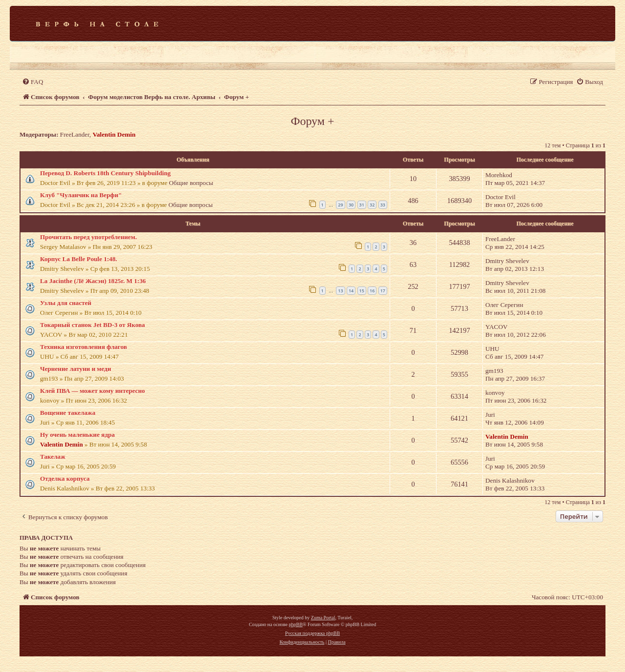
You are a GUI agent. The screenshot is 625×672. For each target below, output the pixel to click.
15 (362, 291)
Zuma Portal (323, 618)
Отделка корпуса (65, 479)
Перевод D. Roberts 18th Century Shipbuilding (105, 173)
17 (383, 291)
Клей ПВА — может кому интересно (93, 391)
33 (383, 205)
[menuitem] (32, 82)
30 (351, 205)
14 (351, 291)
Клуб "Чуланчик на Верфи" (81, 195)
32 (372, 205)
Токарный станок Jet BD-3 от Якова (93, 325)
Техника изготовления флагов (83, 347)
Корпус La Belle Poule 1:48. (79, 259)
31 (362, 205)
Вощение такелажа (68, 413)
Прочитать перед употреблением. (88, 237)
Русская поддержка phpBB (312, 633)
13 (340, 291)
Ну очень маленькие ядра (77, 435)
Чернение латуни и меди (76, 369)
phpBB (295, 624)
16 (372, 291)
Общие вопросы (191, 183)
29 (340, 205)
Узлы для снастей (66, 303)
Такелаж (53, 457)
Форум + (312, 121)
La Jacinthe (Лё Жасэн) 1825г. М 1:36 (93, 281)
